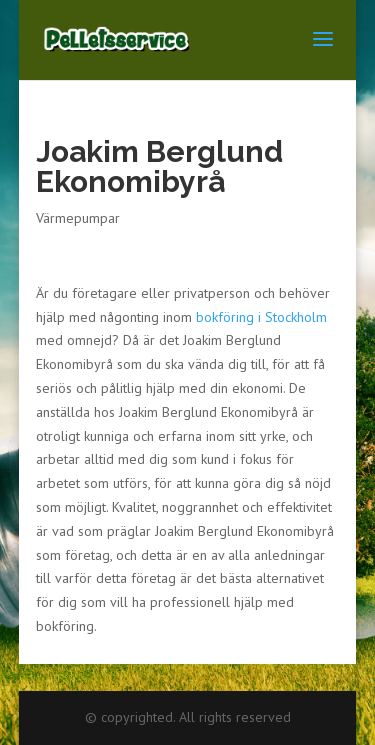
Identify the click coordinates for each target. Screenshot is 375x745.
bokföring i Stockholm (261, 317)
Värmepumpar (78, 218)
